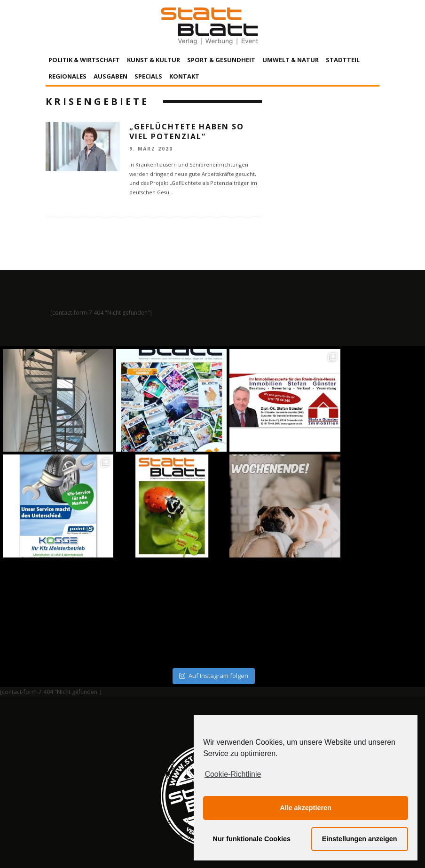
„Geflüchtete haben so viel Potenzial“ (187, 131)
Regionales (67, 76)
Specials (148, 76)
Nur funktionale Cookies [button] (252, 839)
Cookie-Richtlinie (233, 774)
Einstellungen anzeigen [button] (360, 839)
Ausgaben (110, 76)
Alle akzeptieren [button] (306, 808)
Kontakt (184, 76)
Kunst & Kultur (153, 60)
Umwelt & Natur (291, 60)
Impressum (111, 774)
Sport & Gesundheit (221, 60)
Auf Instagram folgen (214, 570)
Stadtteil (343, 60)
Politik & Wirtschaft (84, 60)
